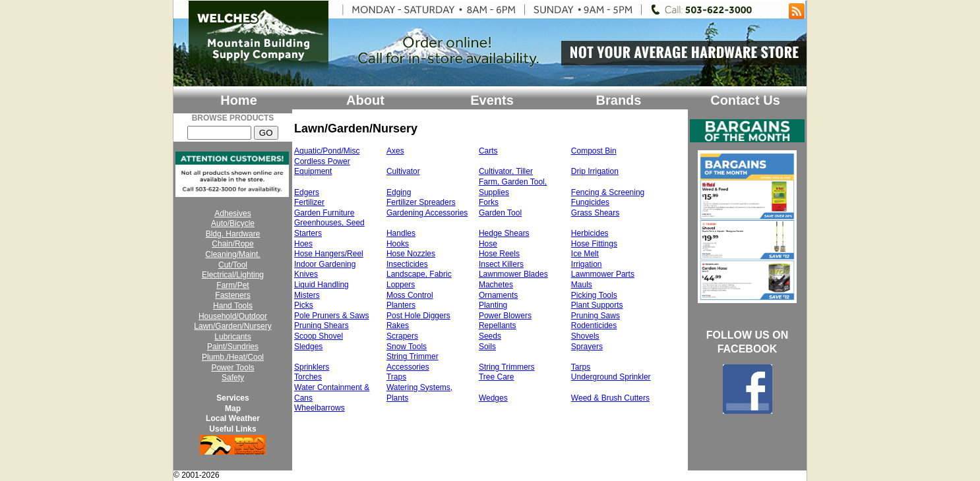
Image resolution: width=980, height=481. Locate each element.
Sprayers (587, 347)
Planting (493, 305)
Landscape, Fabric (419, 274)
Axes (395, 151)
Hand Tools (233, 306)
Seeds (490, 336)
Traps (396, 377)
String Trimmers (507, 367)
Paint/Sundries (233, 347)
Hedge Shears (504, 233)
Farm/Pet (232, 285)
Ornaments (498, 295)
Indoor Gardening (325, 264)
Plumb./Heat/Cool (233, 357)
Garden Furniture (324, 213)
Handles (401, 233)
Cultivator (403, 171)
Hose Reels (499, 254)
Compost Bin (594, 151)
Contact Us (745, 100)
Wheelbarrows (320, 408)
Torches (308, 377)
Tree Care (497, 377)
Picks (304, 305)
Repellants (498, 325)
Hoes (303, 244)
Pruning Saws (596, 316)
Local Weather (233, 418)
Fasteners (232, 295)
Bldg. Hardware (233, 234)
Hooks (398, 244)
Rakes (398, 325)
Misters (307, 295)
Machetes (496, 285)
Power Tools (232, 368)
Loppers (401, 285)
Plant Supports (597, 305)
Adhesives (232, 213)
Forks (489, 202)
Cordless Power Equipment (322, 167)
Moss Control (410, 295)
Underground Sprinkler (611, 377)
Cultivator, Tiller (506, 171)
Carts (488, 151)
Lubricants (232, 337)
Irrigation (587, 264)
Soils (487, 347)
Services (232, 398)
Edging (399, 192)
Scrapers (402, 336)
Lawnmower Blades (513, 274)
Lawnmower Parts (603, 274)
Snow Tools (407, 347)
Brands (619, 100)
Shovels (585, 336)
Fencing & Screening (608, 192)
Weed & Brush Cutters (610, 398)
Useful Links (232, 429)
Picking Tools (594, 295)
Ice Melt (585, 254)
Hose (488, 244)
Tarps (581, 367)
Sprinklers (312, 367)
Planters (401, 305)
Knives (306, 274)
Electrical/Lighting (233, 275)
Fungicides (590, 202)
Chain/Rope (232, 244)
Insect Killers (501, 264)
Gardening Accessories (427, 213)
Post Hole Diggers (418, 316)
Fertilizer (309, 202)
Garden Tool (500, 213)
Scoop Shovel (319, 336)
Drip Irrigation (595, 171)
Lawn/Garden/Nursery (232, 326)
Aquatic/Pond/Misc (327, 151)
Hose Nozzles (411, 254)
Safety (233, 378)
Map (233, 409)
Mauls (582, 285)
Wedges (493, 398)
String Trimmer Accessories (413, 362)
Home (239, 100)
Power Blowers (505, 316)
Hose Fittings (594, 244)
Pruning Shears (322, 325)
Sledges (308, 347)
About (365, 100)
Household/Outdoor (233, 316)
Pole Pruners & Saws (331, 316)
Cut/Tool (233, 265)
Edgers (307, 192)
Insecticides (407, 264)
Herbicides (590, 233)
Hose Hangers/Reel (329, 254)
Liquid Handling (322, 285)
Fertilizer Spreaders (421, 202)
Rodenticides (594, 325)
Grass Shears (595, 213)
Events (492, 100)
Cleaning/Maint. (232, 254)
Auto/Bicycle (233, 223)
